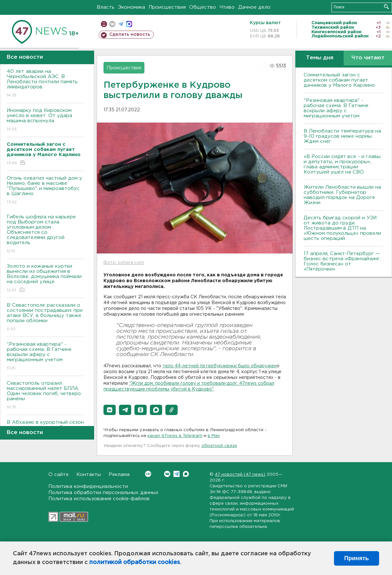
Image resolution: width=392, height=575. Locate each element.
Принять (357, 558)
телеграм (121, 24)
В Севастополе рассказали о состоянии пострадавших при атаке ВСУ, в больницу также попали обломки (45, 317)
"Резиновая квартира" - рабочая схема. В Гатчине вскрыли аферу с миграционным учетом (45, 357)
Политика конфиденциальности (88, 486)
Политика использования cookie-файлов (99, 499)
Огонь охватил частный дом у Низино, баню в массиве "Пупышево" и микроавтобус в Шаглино (45, 190)
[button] (110, 410)
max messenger (129, 24)
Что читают (368, 58)
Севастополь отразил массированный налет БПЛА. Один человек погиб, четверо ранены (45, 396)
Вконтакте (148, 474)
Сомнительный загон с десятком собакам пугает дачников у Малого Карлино (339, 80)
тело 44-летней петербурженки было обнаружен (220, 366)
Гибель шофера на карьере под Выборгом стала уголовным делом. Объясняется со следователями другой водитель (45, 234)
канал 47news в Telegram (175, 436)
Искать (386, 7)
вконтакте (112, 24)
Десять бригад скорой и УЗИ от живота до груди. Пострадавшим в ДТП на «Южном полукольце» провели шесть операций (342, 228)
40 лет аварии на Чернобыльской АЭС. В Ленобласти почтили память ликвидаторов (45, 84)
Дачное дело (254, 7)
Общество (203, 7)
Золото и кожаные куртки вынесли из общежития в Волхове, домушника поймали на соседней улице (45, 278)
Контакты (89, 475)
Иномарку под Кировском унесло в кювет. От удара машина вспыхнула (45, 120)
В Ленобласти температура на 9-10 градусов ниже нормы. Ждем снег (342, 136)
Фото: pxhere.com (124, 263)
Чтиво (227, 7)
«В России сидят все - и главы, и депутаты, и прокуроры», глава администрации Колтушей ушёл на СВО (343, 164)
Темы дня (320, 58)
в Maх (214, 436)
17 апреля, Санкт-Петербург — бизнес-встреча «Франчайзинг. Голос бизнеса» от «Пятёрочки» (342, 261)
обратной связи (219, 446)
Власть (106, 7)
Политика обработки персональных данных (103, 493)
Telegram (176, 474)
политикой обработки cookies (135, 562)
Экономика (132, 7)
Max (186, 474)
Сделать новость (130, 35)
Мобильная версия (104, 24)
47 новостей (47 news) (240, 475)
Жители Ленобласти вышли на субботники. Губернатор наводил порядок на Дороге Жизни (342, 195)
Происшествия (167, 7)
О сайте (59, 475)
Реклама (119, 475)
